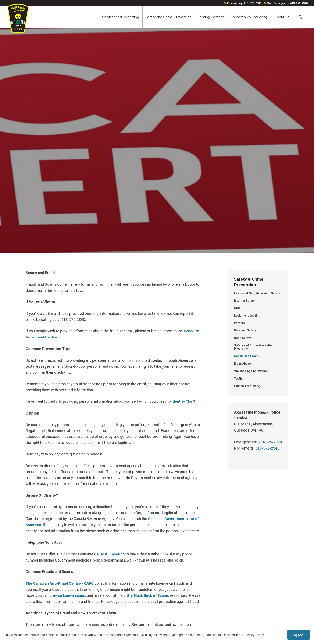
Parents (240, 323)
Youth (238, 379)
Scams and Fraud (246, 356)
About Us (283, 17)
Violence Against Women (252, 372)
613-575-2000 (270, 443)
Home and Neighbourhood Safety (258, 293)
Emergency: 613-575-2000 (243, 3)
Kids (237, 308)
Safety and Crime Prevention (168, 17)
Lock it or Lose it (246, 316)
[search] (300, 17)
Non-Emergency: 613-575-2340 (286, 3)
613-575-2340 (267, 449)
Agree (298, 635)
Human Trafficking (247, 387)
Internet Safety (244, 301)
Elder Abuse (242, 364)
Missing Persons (211, 17)
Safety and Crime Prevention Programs (254, 347)
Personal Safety (245, 331)
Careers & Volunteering (249, 17)
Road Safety (243, 338)
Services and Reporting (119, 17)
